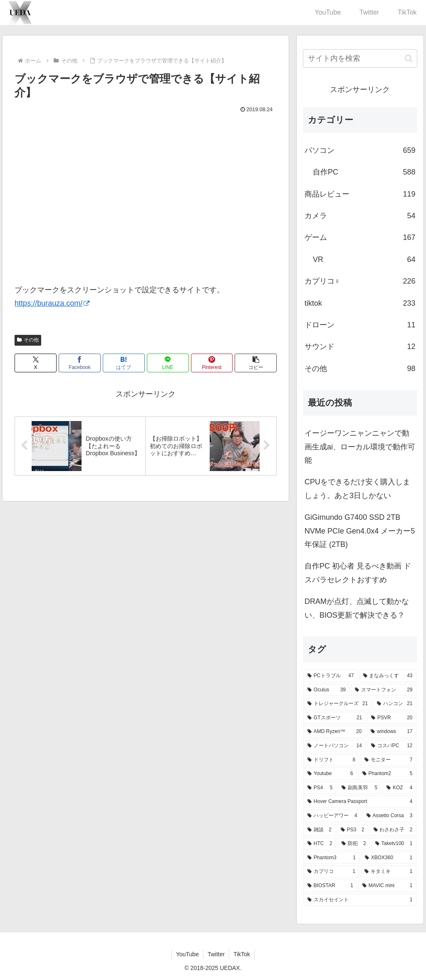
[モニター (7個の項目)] (388, 760)
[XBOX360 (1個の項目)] (389, 858)
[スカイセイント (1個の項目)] (360, 900)
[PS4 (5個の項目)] (320, 788)
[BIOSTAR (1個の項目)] (330, 886)
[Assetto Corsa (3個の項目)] (390, 816)
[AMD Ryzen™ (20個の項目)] (334, 732)
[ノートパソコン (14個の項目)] (335, 746)
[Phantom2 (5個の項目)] (388, 774)
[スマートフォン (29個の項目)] (384, 690)
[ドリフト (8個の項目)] (331, 760)
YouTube (187, 954)
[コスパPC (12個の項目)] (392, 746)
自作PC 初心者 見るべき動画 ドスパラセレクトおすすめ (358, 573)
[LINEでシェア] (168, 363)
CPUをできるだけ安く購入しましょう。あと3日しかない (357, 489)
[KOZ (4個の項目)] (399, 788)
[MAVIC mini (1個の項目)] (388, 886)
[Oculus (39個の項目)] (327, 690)
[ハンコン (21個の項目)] (395, 704)
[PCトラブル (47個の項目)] (331, 676)
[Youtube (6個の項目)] (330, 774)
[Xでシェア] (36, 363)
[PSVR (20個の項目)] (392, 718)
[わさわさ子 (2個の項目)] (393, 830)
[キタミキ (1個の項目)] (388, 872)
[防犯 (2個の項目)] (354, 844)
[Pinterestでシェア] (212, 363)
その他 (28, 340)
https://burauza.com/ (52, 303)
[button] (256, 363)
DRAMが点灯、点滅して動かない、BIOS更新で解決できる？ (357, 608)
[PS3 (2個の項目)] (353, 830)
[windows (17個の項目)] (391, 732)
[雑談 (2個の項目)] (319, 830)
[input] (360, 59)
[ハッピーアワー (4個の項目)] (332, 816)
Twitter (216, 954)
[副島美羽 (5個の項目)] (359, 788)
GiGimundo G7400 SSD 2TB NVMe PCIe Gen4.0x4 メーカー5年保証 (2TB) (360, 531)
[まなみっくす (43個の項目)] (388, 676)
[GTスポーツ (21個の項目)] (335, 718)
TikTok (242, 954)
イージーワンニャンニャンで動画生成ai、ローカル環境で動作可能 (360, 447)
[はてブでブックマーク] (124, 363)
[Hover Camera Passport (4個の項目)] (360, 802)
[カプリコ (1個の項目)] (331, 872)
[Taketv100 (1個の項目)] (394, 844)
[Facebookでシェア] (80, 363)
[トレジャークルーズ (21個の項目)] (338, 704)
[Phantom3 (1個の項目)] (332, 858)
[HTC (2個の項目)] (320, 844)
